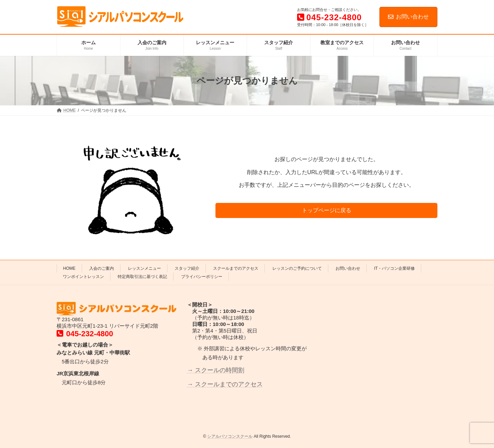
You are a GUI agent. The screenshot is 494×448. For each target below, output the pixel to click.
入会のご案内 (102, 268)
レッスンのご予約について (297, 268)
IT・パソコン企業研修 (394, 268)
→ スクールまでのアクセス (225, 384)
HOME (69, 268)
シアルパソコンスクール (230, 436)
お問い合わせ (408, 17)
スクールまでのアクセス (236, 268)
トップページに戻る (327, 210)
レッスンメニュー (144, 268)
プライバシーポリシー (202, 277)
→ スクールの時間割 (216, 370)
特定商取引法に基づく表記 (142, 277)
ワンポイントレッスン (83, 277)
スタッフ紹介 (187, 268)
